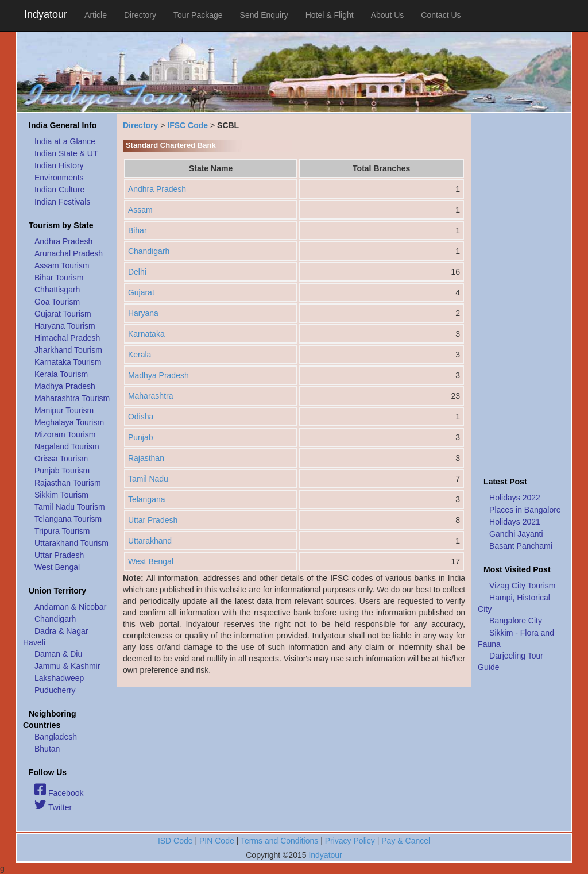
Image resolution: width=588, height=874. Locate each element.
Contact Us (441, 15)
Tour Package (198, 15)
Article (96, 15)
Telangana (147, 499)
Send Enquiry (264, 15)
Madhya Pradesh (158, 375)
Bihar (138, 230)
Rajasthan (146, 458)
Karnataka (146, 334)
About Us (388, 15)
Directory (140, 15)
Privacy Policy (350, 841)
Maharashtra (151, 396)
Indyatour (46, 14)
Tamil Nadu (148, 479)
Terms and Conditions (279, 841)
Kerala (140, 355)
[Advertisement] (521, 292)
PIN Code (217, 841)
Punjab (141, 437)
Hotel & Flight (330, 15)
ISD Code (175, 841)
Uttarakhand (150, 541)
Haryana (143, 313)
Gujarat (141, 292)
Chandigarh (149, 251)
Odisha (141, 417)
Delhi (137, 272)
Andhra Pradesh (157, 189)
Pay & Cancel (406, 841)
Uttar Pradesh (153, 520)
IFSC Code (187, 125)
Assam (140, 210)
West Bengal (151, 561)
